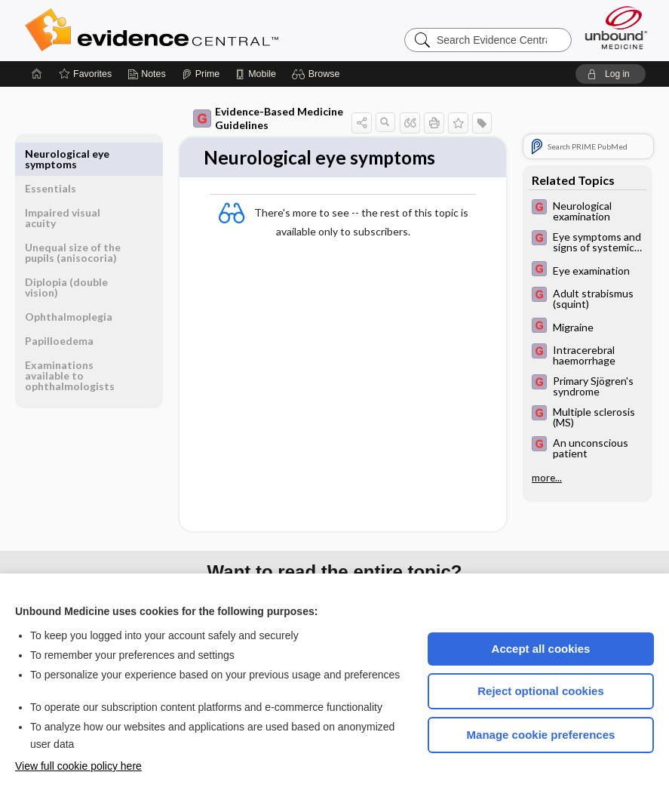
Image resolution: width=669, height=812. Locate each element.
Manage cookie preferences (541, 735)
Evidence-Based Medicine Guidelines (268, 118)
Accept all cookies (541, 649)
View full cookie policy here (78, 766)
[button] (318, 74)
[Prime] (201, 74)
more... (547, 478)
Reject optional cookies (541, 691)
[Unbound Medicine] (616, 28)
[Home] (37, 74)
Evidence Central (212, 30)
